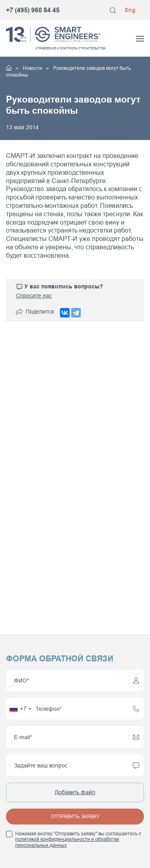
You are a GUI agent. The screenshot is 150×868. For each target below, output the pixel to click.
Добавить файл (75, 792)
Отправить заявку (75, 817)
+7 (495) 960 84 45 (33, 10)
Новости (33, 68)
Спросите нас (34, 296)
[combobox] (20, 709)
